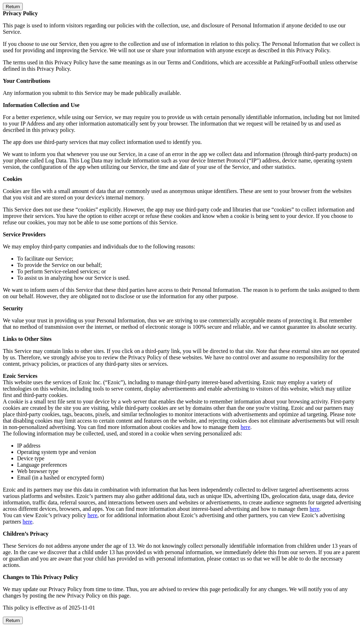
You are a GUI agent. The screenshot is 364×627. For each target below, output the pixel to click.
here (246, 427)
